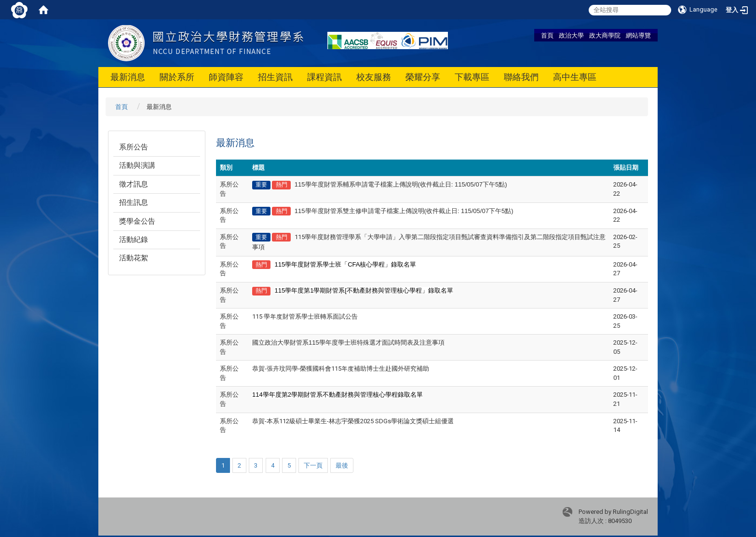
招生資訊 (275, 77)
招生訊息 (134, 202)
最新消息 (128, 77)
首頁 (547, 35)
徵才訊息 (134, 184)
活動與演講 (137, 165)
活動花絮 (134, 258)
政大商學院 (605, 35)
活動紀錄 (134, 240)
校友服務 (374, 77)
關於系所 (177, 77)
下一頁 (313, 465)
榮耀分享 (423, 77)
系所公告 (134, 147)
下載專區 (472, 77)
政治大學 (571, 35)
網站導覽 (638, 35)
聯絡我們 (521, 77)
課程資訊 (324, 77)
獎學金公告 (137, 221)
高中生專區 (575, 77)
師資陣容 (226, 77)
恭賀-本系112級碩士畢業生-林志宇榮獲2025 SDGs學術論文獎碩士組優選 (353, 421)
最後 (342, 465)
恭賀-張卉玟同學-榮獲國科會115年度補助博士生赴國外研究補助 (341, 369)
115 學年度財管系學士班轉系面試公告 (305, 316)
